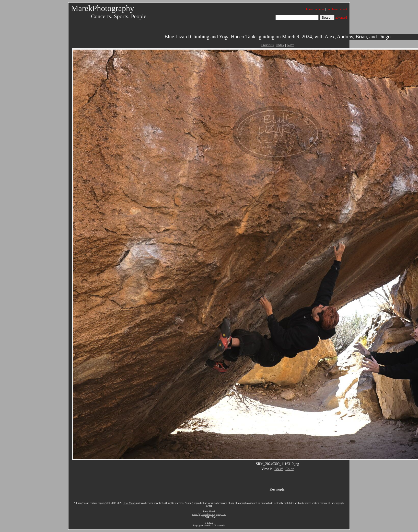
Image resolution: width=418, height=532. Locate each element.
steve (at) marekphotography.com (209, 514)
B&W (279, 469)
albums (320, 9)
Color (289, 469)
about (344, 9)
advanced (341, 18)
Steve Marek (129, 503)
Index (280, 45)
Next (290, 45)
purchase (332, 9)
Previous (267, 45)
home (310, 9)
